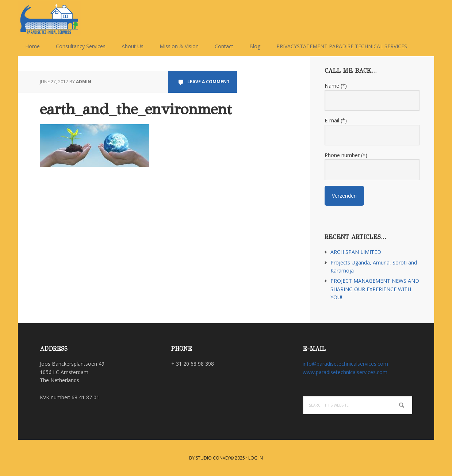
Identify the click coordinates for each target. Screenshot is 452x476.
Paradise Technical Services (65, 18)
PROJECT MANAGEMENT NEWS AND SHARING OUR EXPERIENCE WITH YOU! (375, 289)
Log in (256, 458)
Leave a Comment (208, 82)
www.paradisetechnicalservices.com (345, 372)
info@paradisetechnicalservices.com (345, 364)
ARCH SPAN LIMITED (356, 252)
